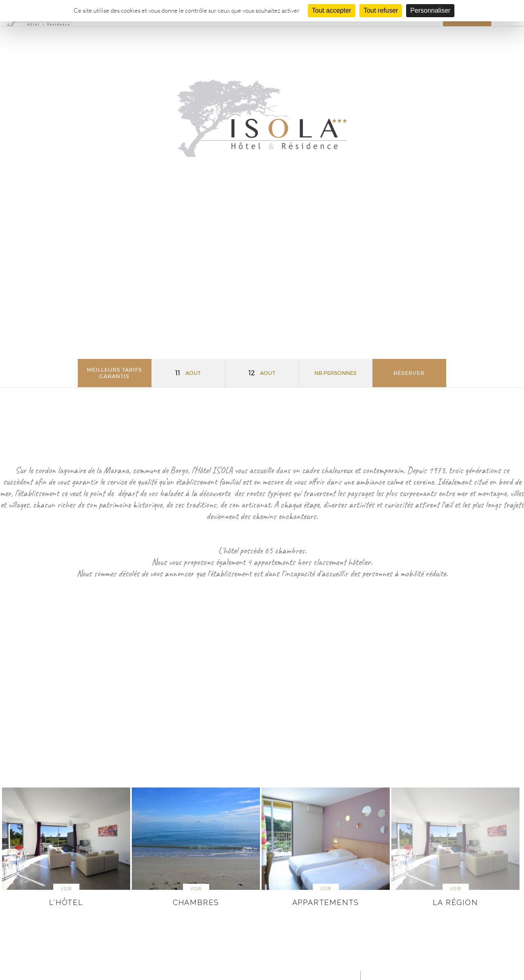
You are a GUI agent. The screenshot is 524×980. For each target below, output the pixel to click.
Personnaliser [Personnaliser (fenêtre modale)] (430, 10)
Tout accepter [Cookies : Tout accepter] (332, 10)
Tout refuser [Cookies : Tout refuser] (381, 10)
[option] (66, 848)
